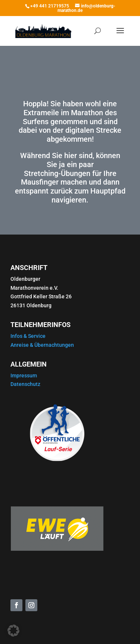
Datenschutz (25, 384)
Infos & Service (28, 336)
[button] (13, 631)
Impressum (24, 376)
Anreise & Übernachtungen (42, 345)
